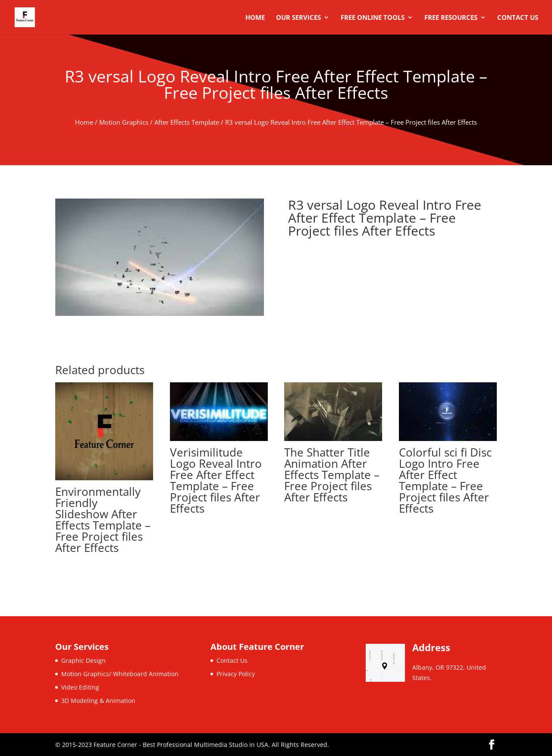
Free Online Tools (373, 18)
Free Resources (451, 18)
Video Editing (80, 687)
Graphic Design (83, 660)
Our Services (298, 18)
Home (255, 18)
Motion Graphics (124, 122)
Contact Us (518, 18)
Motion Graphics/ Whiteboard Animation (120, 674)
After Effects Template (187, 122)
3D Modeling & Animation (98, 701)
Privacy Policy (236, 674)
